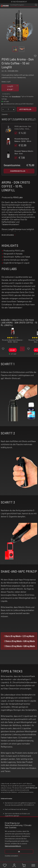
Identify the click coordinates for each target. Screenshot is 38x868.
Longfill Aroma (14, 229)
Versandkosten (16, 96)
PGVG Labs (18, 197)
